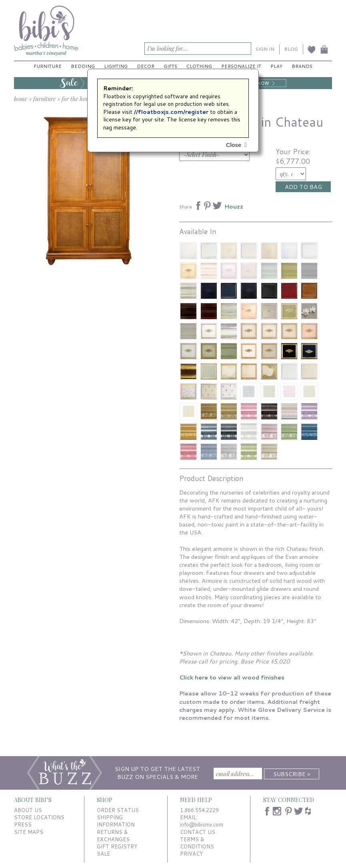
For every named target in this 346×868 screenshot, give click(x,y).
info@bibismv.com (202, 824)
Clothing (199, 66)
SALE (103, 854)
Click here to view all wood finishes (232, 677)
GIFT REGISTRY (117, 846)
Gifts (170, 66)
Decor (146, 66)
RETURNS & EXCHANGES (113, 836)
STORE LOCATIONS (39, 817)
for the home (77, 99)
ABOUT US (28, 810)
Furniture (48, 66)
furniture (44, 99)
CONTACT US (198, 832)
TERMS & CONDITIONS (197, 843)
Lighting (116, 66)
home (21, 99)
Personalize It (241, 66)
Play (276, 66)
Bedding (83, 66)
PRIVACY (191, 854)
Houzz (234, 207)
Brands (302, 66)
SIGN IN (265, 49)
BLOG (291, 49)
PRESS (23, 824)
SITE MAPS (29, 832)
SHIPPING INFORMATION (116, 821)
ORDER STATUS (118, 810)
